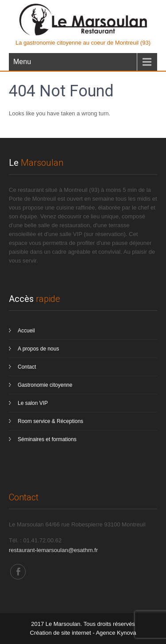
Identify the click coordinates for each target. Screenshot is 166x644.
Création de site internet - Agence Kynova (83, 633)
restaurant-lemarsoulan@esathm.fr (53, 550)
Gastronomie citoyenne (45, 385)
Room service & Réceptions (50, 421)
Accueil (26, 331)
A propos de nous (38, 349)
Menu (22, 62)
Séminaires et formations (47, 439)
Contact (27, 367)
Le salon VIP (33, 403)
